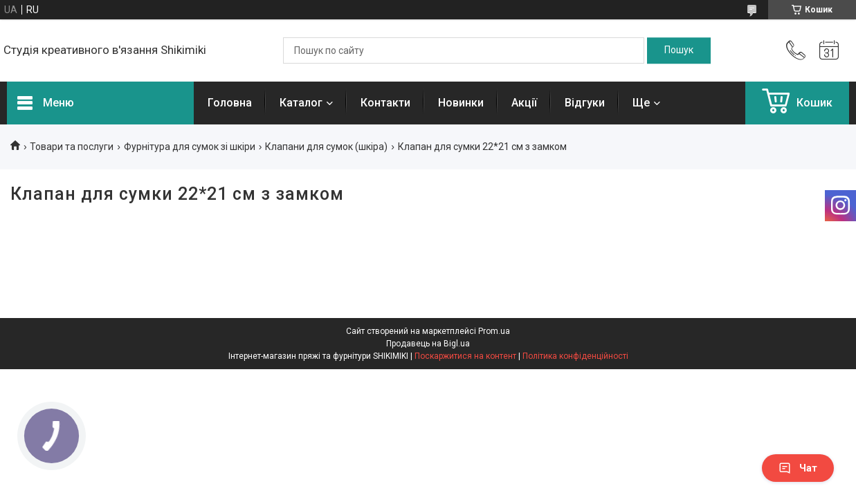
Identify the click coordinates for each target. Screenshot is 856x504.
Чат (798, 468)
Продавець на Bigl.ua (428, 344)
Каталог (301, 103)
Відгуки (585, 103)
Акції (524, 103)
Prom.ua (494, 331)
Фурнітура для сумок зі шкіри (190, 147)
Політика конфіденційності (575, 356)
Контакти (385, 103)
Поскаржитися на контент (465, 356)
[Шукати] (679, 50)
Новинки (461, 103)
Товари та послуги (72, 147)
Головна (230, 103)
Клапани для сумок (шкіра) (326, 147)
